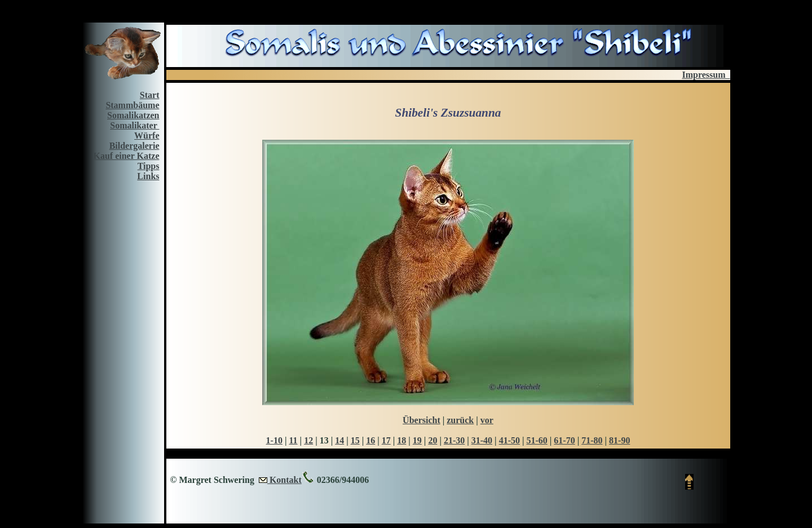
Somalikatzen (133, 115)
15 (355, 440)
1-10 (274, 440)
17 (386, 440)
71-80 (592, 440)
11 (293, 440)
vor (487, 420)
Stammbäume (132, 105)
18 (401, 440)
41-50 (509, 440)
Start (150, 95)
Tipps (149, 166)
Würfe (147, 136)
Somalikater (134, 125)
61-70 (564, 440)
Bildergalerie (134, 146)
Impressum (706, 75)
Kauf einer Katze (126, 156)
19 (417, 440)
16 (370, 440)
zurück (460, 420)
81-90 (619, 440)
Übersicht (422, 420)
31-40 (482, 440)
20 (433, 440)
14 (339, 440)
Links (148, 176)
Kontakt (284, 480)
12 (308, 440)
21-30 (454, 440)
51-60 (537, 440)
